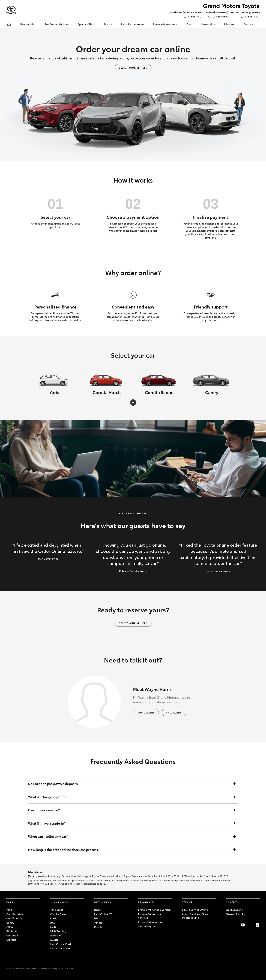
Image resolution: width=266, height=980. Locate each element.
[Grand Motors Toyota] (11, 10)
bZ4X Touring (58, 931)
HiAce (98, 918)
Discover (229, 24)
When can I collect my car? (130, 836)
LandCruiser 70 (103, 914)
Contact (248, 24)
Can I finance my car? (130, 810)
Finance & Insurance (165, 24)
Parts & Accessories (133, 24)
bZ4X (53, 927)
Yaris (9, 910)
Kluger (54, 940)
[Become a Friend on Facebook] (228, 925)
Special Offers (86, 24)
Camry (10, 922)
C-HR (54, 918)
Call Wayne (174, 713)
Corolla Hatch (15, 914)
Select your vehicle (133, 68)
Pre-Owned (146, 902)
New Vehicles (28, 24)
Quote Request (147, 926)
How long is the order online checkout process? (130, 850)
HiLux (98, 910)
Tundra (98, 922)
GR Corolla (13, 935)
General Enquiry (236, 914)
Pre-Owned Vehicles (57, 24)
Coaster (99, 927)
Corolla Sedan (15, 918)
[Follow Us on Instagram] (258, 925)
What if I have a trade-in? (130, 823)
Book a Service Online (195, 910)
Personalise (208, 24)
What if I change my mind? (130, 797)
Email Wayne (146, 713)
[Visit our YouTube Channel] (243, 925)
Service (108, 24)
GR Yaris (11, 940)
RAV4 (54, 922)
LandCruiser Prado (61, 944)
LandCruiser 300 (60, 948)
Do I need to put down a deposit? (130, 784)
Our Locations (234, 910)
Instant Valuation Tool (151, 922)
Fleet (189, 24)
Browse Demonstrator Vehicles (151, 916)
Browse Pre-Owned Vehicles (155, 910)
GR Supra (12, 931)
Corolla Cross (58, 914)
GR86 (10, 927)
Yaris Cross (57, 910)
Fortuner (56, 935)
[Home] (9, 24)
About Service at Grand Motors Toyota (196, 916)
